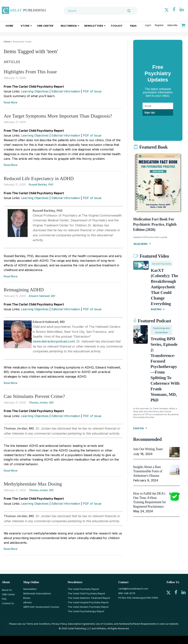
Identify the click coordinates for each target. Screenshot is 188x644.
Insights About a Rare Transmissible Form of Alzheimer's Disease (148, 471)
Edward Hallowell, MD (42, 296)
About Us (7, 590)
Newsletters (94, 26)
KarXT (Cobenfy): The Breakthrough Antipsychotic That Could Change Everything (164, 287)
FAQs (133, 26)
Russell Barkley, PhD (41, 184)
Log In (148, 25)
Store (25, 26)
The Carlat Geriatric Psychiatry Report (88, 607)
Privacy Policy (59, 624)
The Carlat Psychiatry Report (83, 589)
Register (159, 25)
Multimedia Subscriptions (37, 593)
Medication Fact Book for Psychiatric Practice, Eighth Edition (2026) (155, 224)
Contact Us (8, 603)
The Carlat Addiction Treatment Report (89, 598)
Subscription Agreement (81, 624)
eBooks (28, 602)
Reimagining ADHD (24, 290)
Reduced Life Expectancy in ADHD (39, 178)
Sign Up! (150, 113)
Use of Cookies (104, 624)
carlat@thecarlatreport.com (133, 589)
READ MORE (141, 244)
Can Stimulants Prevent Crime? (34, 396)
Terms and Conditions (38, 624)
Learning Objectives (35, 91)
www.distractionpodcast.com (54, 341)
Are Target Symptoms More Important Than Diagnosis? (58, 116)
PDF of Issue (92, 91)
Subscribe (172, 25)
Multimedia (69, 26)
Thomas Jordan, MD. (41, 402)
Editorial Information (66, 91)
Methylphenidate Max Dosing (33, 484)
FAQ (4, 599)
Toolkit (117, 26)
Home (9, 26)
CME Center (45, 26)
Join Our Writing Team (148, 449)
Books (27, 598)
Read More (11, 102)
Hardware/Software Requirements (137, 624)
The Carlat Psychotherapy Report (86, 611)
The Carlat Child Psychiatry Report (86, 593)
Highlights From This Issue (30, 72)
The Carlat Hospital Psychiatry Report (88, 602)
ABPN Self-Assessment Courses (41, 607)
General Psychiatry (162, 264)
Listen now (139, 428)
